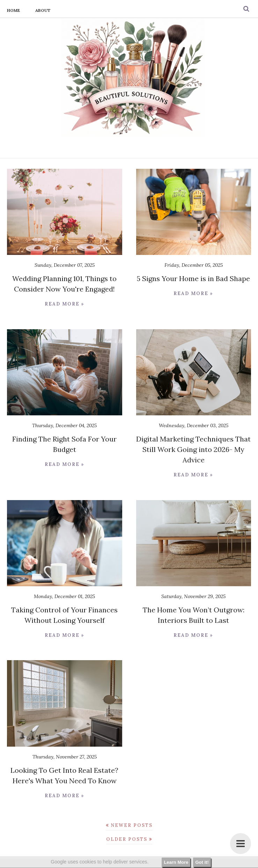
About (43, 10)
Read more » (65, 304)
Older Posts (127, 839)
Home (13, 10)
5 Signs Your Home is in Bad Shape (193, 278)
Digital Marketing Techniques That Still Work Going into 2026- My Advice (193, 449)
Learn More (176, 862)
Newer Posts (132, 825)
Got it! (202, 862)
